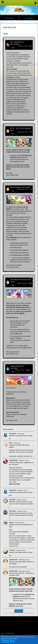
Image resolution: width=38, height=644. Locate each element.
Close (12, 641)
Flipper (12, 370)
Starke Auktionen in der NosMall (20, 187)
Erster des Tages (27, 436)
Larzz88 (12, 500)
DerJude (12, 511)
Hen (11, 443)
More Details (5, 641)
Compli (12, 550)
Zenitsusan (13, 132)
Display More (19, 611)
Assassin (13, 434)
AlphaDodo (13, 46)
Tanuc (11, 522)
